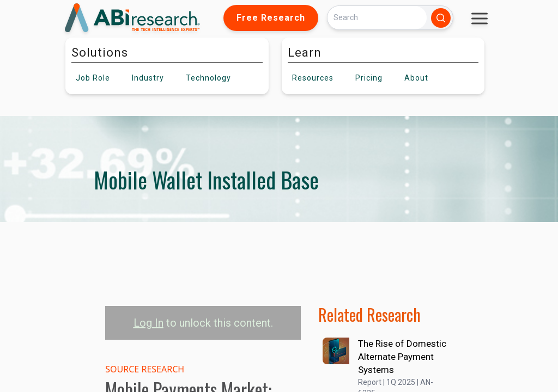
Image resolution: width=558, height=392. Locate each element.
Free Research (271, 18)
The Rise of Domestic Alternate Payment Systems (402, 357)
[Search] (377, 18)
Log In (148, 323)
